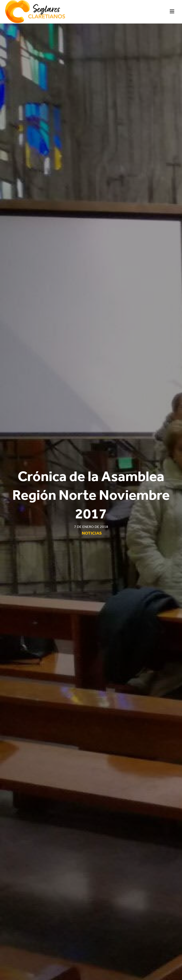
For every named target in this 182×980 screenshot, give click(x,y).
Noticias (92, 533)
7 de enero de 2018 (91, 527)
